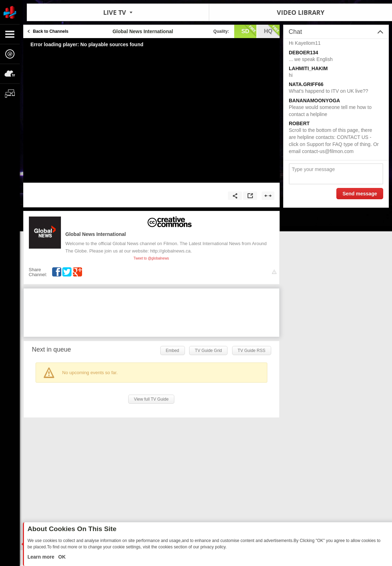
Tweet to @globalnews (151, 258)
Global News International (96, 234)
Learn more (42, 557)
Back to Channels (51, 31)
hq (272, 31)
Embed (173, 351)
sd (249, 31)
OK (61, 557)
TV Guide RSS (252, 351)
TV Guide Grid (208, 351)
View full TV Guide (151, 399)
